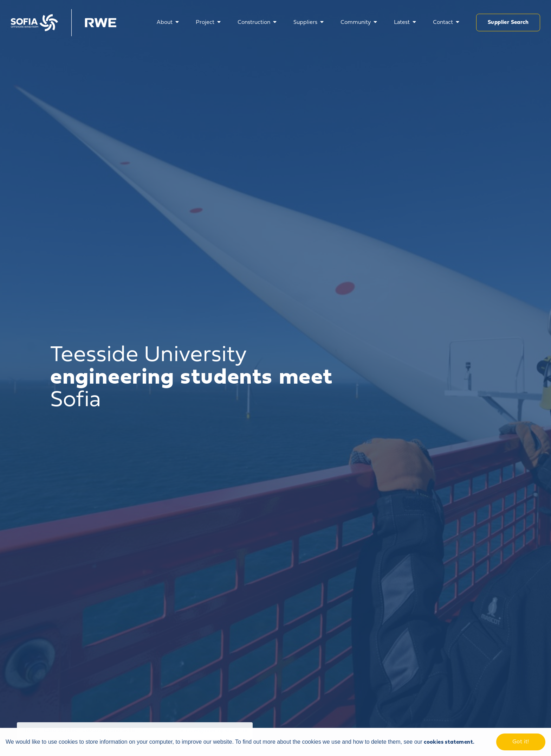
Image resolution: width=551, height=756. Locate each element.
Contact (443, 23)
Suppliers (305, 23)
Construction (254, 23)
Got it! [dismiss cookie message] (521, 742)
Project (205, 23)
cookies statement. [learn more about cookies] (449, 742)
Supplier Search (508, 23)
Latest (402, 23)
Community (356, 23)
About (165, 23)
